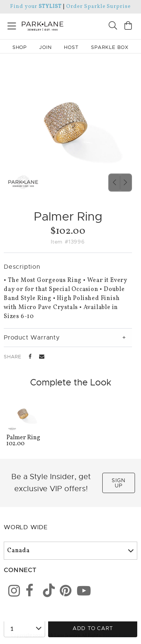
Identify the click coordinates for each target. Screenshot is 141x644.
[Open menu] (12, 25)
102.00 (24, 441)
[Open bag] (128, 27)
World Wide (26, 527)
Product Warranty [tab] (32, 338)
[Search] (113, 27)
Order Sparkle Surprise (99, 7)
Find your (36, 7)
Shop (20, 47)
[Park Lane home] (35, 25)
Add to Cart (93, 628)
